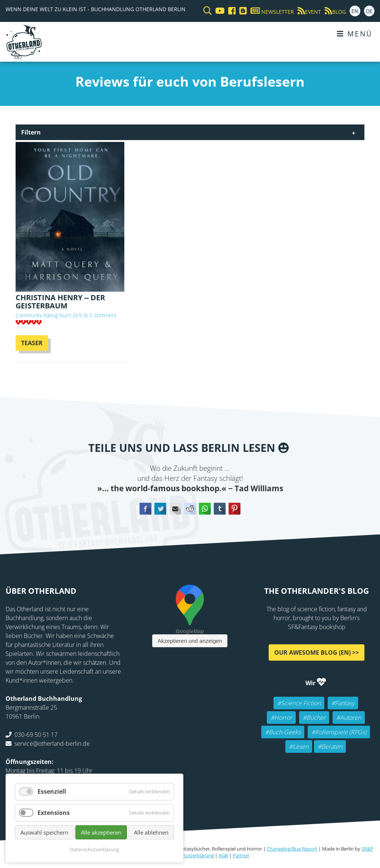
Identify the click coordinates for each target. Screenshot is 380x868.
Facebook (145, 509)
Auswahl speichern (44, 832)
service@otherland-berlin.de (52, 744)
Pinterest (235, 509)
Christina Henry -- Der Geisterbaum (60, 302)
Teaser (32, 343)
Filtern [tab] (31, 132)
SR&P (367, 849)
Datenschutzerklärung (189, 855)
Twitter (160, 509)
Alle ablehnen (151, 832)
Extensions (54, 813)
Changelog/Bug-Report (292, 849)
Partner (241, 855)
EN (355, 11)
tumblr (220, 509)
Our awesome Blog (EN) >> (317, 652)
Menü (355, 34)
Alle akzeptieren (101, 832)
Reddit (190, 509)
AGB (223, 855)
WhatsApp (205, 509)
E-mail (175, 509)
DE (369, 11)
